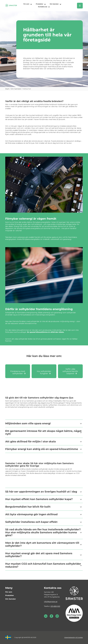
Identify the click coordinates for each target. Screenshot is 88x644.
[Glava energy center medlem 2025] (74, 613)
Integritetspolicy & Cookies (74, 637)
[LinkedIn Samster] (46, 617)
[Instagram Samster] (57, 617)
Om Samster (54, 4)
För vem (26, 4)
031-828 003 (55, 606)
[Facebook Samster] (51, 617)
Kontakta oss (43, 7)
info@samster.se (51, 602)
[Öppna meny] (80, 6)
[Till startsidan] (11, 6)
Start (7, 89)
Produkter (40, 4)
